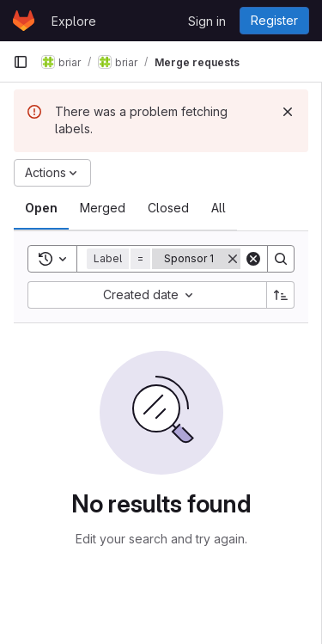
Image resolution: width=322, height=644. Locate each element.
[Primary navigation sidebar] (21, 62)
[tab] (41, 208)
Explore (74, 21)
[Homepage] (24, 21)
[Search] (281, 259)
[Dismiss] (288, 112)
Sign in (207, 21)
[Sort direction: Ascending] (281, 295)
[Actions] (52, 173)
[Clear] (253, 259)
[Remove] (233, 259)
